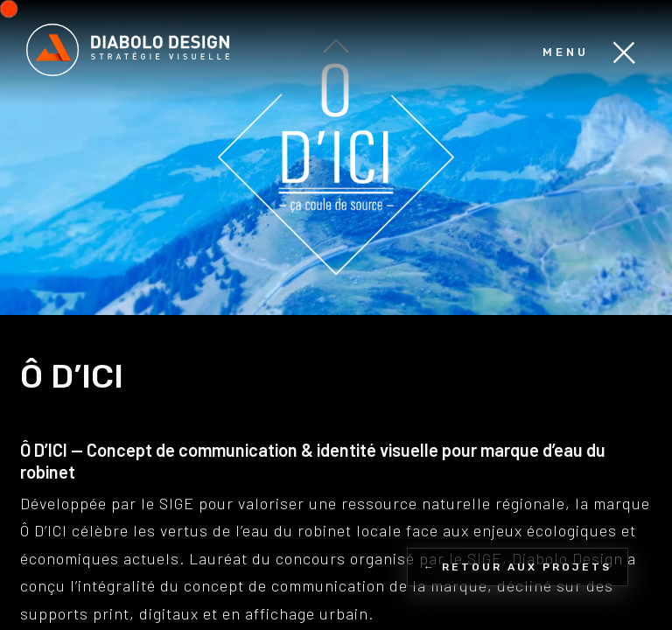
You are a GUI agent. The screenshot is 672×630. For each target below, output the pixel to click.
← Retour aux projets (518, 567)
